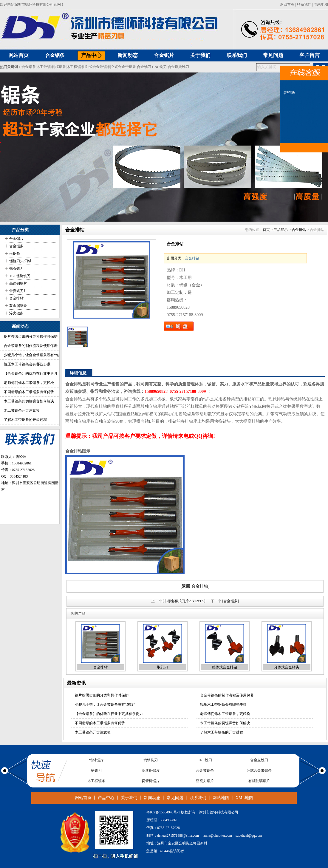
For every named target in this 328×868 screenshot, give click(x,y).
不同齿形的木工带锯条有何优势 (29, 392)
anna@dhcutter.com (218, 835)
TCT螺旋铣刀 (20, 276)
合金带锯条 (205, 770)
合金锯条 (55, 55)
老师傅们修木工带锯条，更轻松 (29, 383)
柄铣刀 (96, 770)
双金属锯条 (18, 306)
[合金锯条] (231, 601)
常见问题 (175, 798)
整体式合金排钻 (225, 667)
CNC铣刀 (159, 67)
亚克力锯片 (205, 781)
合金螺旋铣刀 (178, 67)
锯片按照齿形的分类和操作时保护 (31, 336)
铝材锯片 (96, 760)
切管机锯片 (151, 781)
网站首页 (83, 798)
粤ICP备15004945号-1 (163, 812)
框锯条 (61, 67)
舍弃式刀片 (18, 291)
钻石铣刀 (16, 268)
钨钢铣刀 (151, 760)
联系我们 (304, 4)
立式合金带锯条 (123, 67)
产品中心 (106, 798)
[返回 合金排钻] (195, 586)
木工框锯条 (75, 67)
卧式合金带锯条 (98, 67)
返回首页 (287, 4)
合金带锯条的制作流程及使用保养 (31, 346)
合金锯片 (16, 239)
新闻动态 (152, 798)
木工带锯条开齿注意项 (22, 410)
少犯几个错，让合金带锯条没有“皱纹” (105, 705)
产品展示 (281, 230)
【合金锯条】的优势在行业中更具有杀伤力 (109, 714)
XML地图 (244, 798)
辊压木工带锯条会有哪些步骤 (27, 364)
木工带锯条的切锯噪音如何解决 (29, 401)
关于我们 (129, 798)
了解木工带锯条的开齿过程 (25, 420)
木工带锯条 (45, 67)
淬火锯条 (16, 313)
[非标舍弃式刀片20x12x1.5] (184, 601)
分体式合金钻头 (287, 667)
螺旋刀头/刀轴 (20, 261)
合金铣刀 (144, 67)
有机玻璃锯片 (259, 781)
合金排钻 (16, 298)
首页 (266, 230)
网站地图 (321, 4)
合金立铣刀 (259, 760)
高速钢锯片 (18, 283)
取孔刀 (163, 667)
